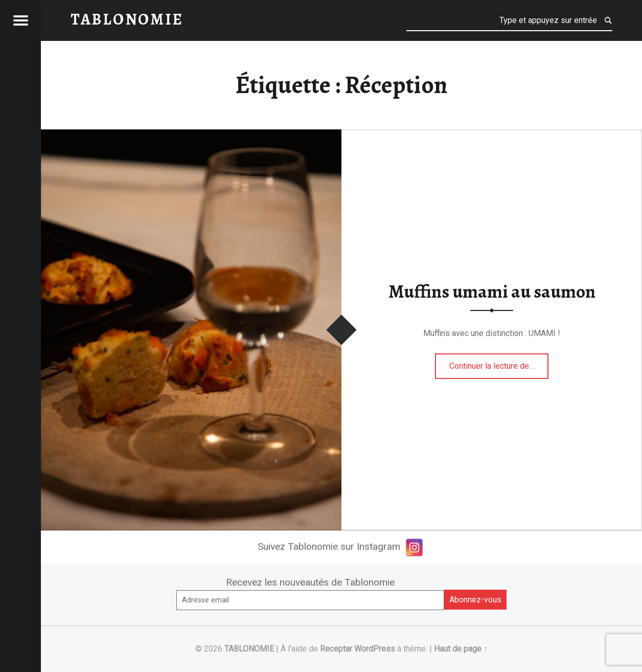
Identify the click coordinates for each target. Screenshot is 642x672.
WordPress (375, 649)
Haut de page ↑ (461, 649)
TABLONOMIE (249, 649)
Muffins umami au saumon (492, 292)
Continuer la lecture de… (499, 363)
